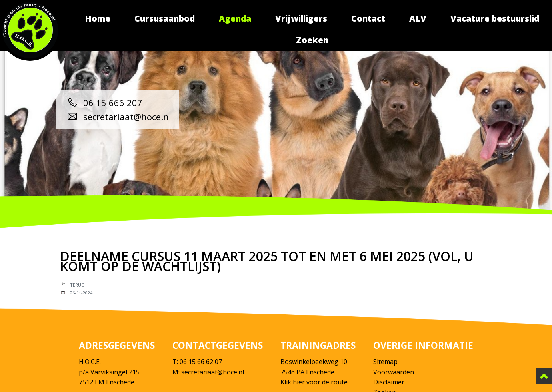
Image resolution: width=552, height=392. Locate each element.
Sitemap (385, 362)
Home (98, 18)
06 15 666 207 (103, 102)
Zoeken (312, 40)
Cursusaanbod (165, 18)
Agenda (235, 18)
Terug (77, 285)
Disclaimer (389, 382)
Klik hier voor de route (314, 382)
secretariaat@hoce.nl (118, 116)
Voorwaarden (394, 372)
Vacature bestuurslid (495, 18)
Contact (368, 18)
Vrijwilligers (301, 18)
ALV (418, 18)
